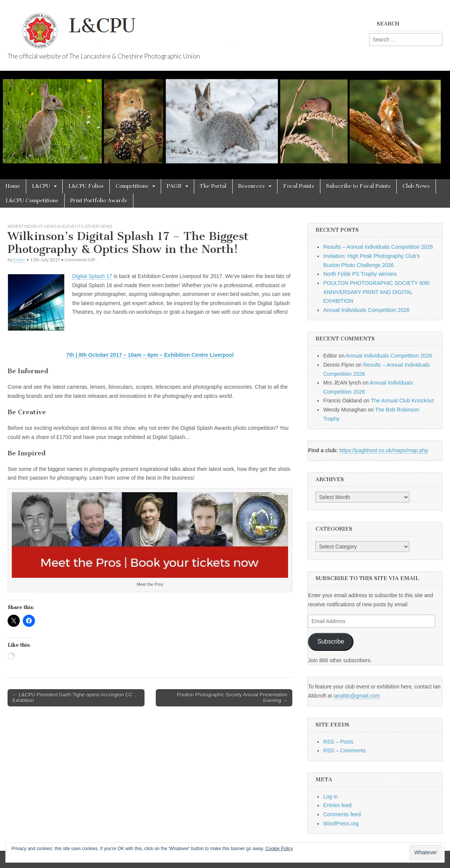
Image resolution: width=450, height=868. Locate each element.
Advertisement (25, 226)
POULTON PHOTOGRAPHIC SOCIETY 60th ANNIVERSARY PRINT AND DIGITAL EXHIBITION (376, 292)
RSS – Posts (338, 742)
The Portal (213, 186)
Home (13, 186)
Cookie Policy (279, 849)
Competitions (132, 186)
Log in (330, 796)
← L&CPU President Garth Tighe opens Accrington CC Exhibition (73, 698)
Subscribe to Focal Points (358, 186)
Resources (252, 186)
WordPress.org (341, 823)
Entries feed (337, 805)
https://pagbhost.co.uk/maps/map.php (384, 450)
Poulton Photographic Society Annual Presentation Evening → (232, 698)
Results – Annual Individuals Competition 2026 (378, 247)
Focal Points (299, 186)
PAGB (174, 186)
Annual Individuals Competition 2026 (366, 310)
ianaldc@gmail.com (357, 696)
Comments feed (342, 814)
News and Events (63, 226)
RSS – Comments (344, 750)
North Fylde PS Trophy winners (360, 274)
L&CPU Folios (86, 186)
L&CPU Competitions (32, 201)
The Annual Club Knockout (402, 401)
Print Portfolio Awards (99, 201)
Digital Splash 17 (92, 276)
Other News (98, 226)
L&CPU (41, 186)
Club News (416, 186)
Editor (19, 260)
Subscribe (331, 641)
